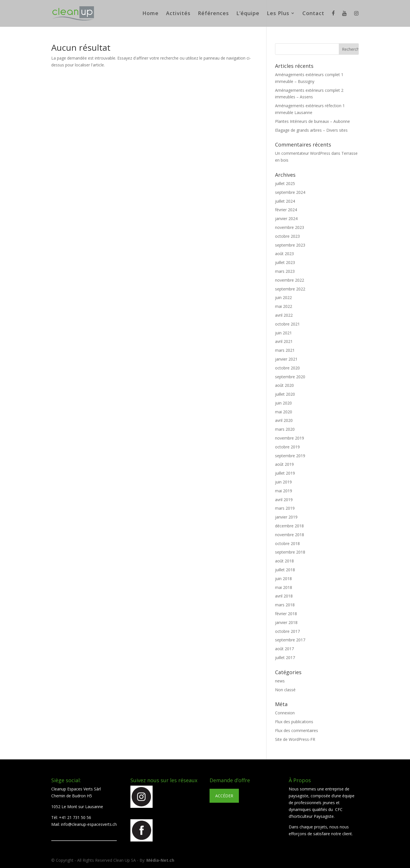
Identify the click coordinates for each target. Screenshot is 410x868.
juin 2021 (283, 333)
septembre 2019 (290, 456)
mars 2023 (285, 271)
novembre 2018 (290, 535)
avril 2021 (284, 341)
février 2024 (286, 210)
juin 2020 (283, 403)
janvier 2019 (286, 517)
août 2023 (284, 254)
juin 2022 (283, 297)
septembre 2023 (290, 245)
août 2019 (284, 464)
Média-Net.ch (160, 860)
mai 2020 (284, 412)
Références (213, 14)
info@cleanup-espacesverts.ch (89, 824)
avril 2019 (284, 500)
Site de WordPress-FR (295, 739)
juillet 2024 (285, 201)
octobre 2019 (287, 447)
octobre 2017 (287, 631)
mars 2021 (285, 350)
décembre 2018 (289, 526)
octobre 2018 (287, 543)
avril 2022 (284, 315)
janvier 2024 (286, 218)
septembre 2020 (290, 377)
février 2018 (286, 614)
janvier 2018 (286, 622)
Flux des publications (294, 722)
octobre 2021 (287, 324)
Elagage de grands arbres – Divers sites (311, 130)
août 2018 (284, 561)
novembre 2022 (290, 280)
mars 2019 (285, 508)
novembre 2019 (290, 438)
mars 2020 (285, 429)
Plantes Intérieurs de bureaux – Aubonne (312, 121)
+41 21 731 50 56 (75, 817)
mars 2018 (285, 605)
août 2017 (284, 649)
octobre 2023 (287, 236)
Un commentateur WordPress (303, 153)
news (280, 681)
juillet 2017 (285, 657)
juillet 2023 (285, 262)
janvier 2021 (286, 359)
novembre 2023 (290, 227)
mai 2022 (284, 306)
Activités (178, 14)
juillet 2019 (285, 473)
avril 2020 (284, 420)
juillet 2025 (285, 183)
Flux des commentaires (297, 730)
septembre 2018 (290, 552)
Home (150, 14)
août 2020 (284, 385)
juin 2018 (283, 579)
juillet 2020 (285, 394)
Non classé (285, 690)
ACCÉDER (224, 796)
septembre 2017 (290, 640)
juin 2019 (283, 482)
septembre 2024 (290, 192)
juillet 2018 (285, 570)
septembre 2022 (290, 289)
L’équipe (248, 14)
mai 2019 (284, 491)
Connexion (285, 713)
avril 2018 (284, 596)
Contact (313, 14)
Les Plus (278, 14)
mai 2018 (284, 587)
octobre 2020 (287, 368)
